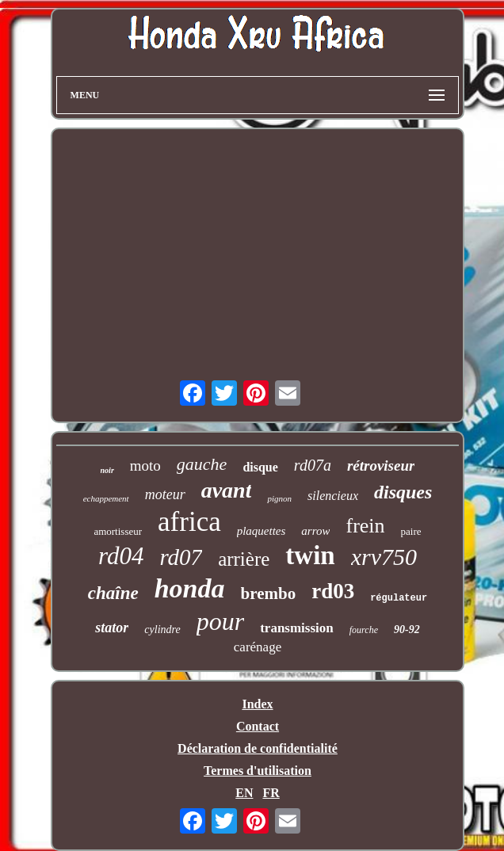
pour (220, 621)
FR (271, 793)
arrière (244, 559)
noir (107, 470)
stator (112, 628)
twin (310, 555)
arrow (315, 531)
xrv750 (384, 557)
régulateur (399, 598)
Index (257, 704)
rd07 (181, 557)
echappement (106, 498)
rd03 (333, 591)
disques (403, 492)
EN (244, 793)
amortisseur (118, 531)
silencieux (333, 496)
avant (227, 490)
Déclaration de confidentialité (258, 748)
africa (189, 522)
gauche (202, 464)
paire (411, 531)
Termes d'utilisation (258, 771)
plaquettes (262, 531)
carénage (258, 647)
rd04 (121, 556)
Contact (258, 726)
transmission (297, 628)
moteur (165, 494)
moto (145, 466)
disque (260, 467)
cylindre (162, 630)
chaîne (113, 593)
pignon (279, 498)
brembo (269, 593)
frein (365, 526)
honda (190, 588)
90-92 (407, 630)
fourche (364, 630)
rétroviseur (381, 466)
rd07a (313, 465)
